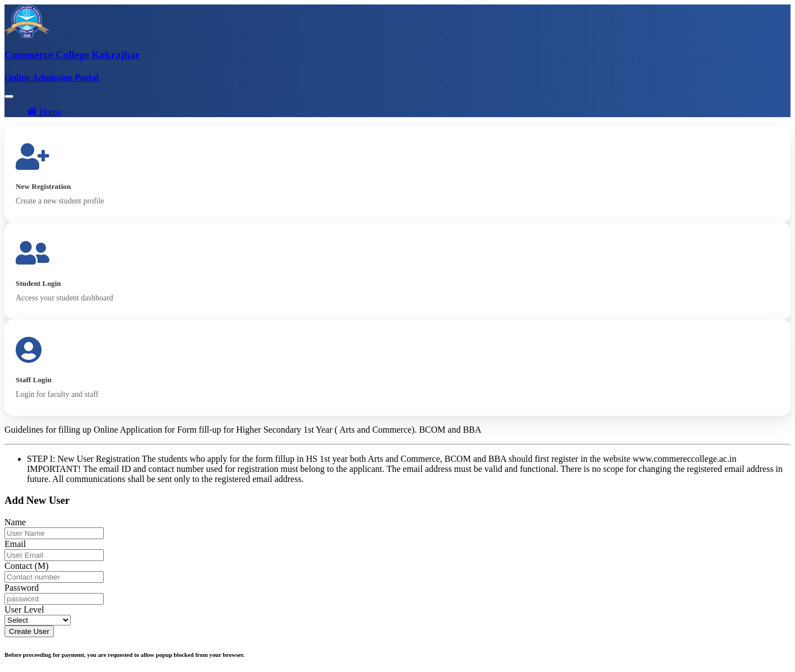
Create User (29, 631)
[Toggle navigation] (9, 96)
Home (44, 112)
